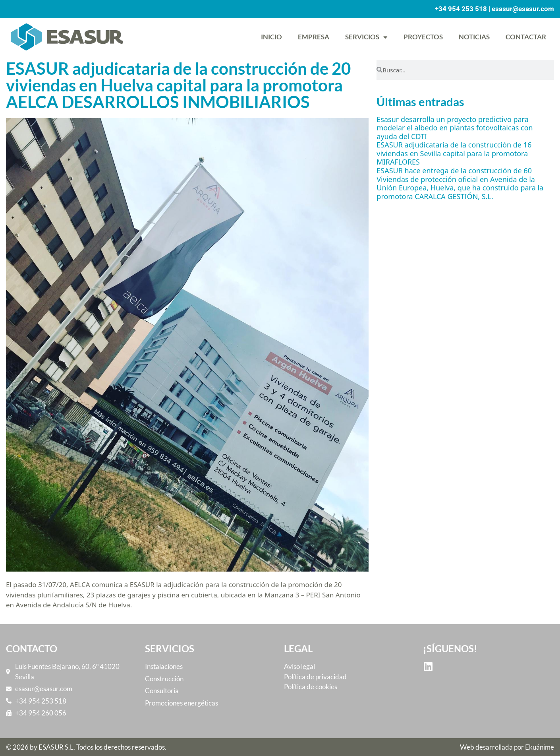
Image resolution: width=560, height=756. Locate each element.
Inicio (271, 37)
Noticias (474, 37)
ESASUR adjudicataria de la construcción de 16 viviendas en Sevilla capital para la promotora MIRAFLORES (454, 153)
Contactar (526, 37)
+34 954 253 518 (461, 9)
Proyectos (423, 37)
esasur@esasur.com (523, 9)
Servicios (366, 37)
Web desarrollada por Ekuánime (507, 747)
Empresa (314, 37)
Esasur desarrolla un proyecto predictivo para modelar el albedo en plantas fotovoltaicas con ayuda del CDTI (455, 128)
